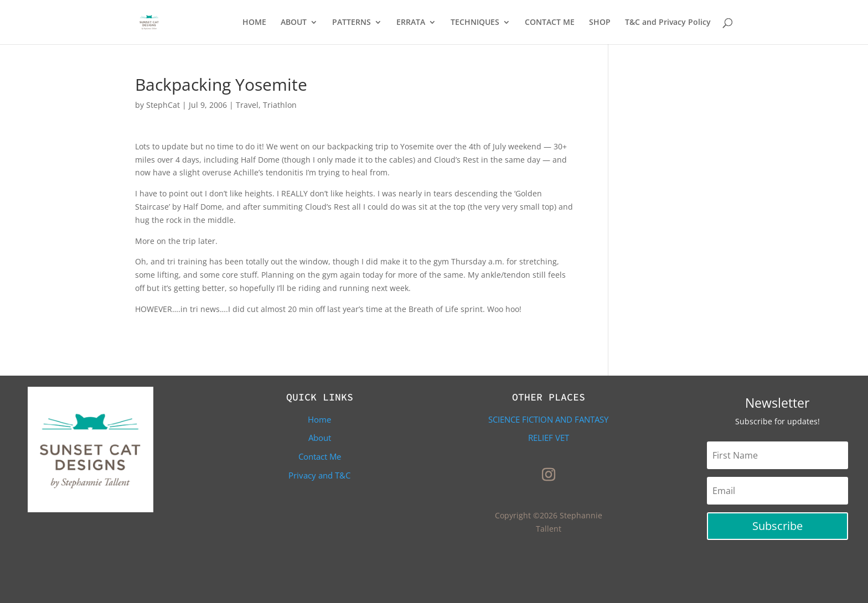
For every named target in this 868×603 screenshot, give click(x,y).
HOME (254, 23)
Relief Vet (549, 438)
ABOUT (294, 23)
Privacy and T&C (319, 475)
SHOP (600, 23)
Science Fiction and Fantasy (548, 419)
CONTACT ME (550, 23)
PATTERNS (352, 23)
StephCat (163, 105)
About (320, 438)
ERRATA (411, 23)
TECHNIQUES (475, 23)
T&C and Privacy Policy (668, 23)
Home (319, 419)
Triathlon (280, 105)
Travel (247, 105)
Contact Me (320, 456)
